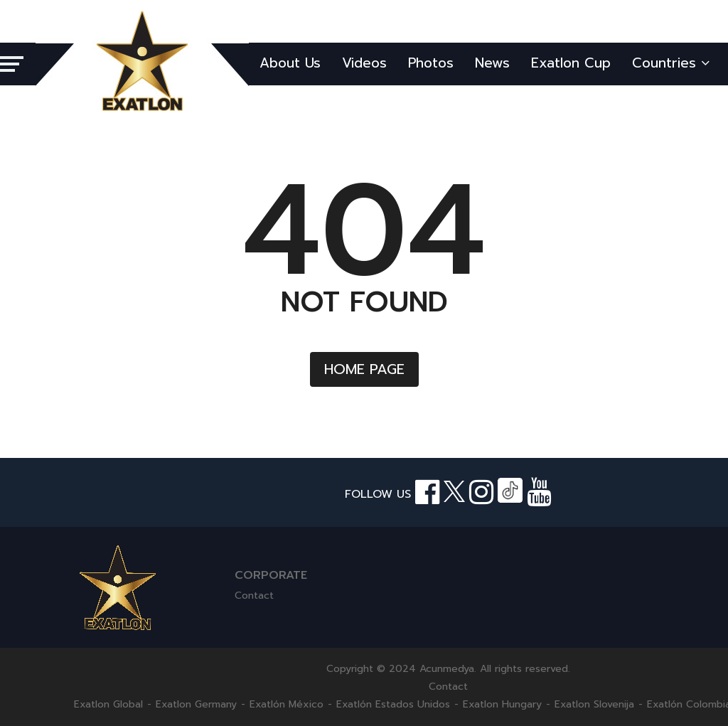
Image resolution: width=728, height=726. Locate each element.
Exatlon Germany (196, 705)
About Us (290, 63)
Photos (431, 63)
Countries (671, 63)
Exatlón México (287, 705)
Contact (254, 596)
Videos (364, 63)
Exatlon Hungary (502, 705)
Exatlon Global (108, 705)
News (492, 63)
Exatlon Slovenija (594, 705)
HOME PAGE (364, 369)
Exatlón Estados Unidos (393, 705)
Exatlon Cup (571, 63)
